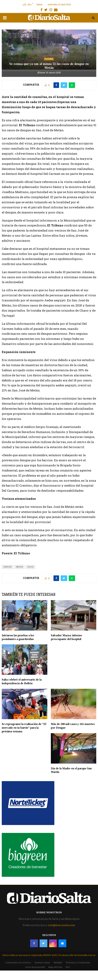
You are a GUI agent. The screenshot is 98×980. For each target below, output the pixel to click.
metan (19, 567)
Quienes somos (42, 962)
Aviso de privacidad (35, 967)
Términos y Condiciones (78, 962)
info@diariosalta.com (62, 925)
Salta (30, 567)
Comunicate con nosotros (18, 962)
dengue (8, 567)
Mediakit (58, 962)
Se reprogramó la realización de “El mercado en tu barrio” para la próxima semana (24, 728)
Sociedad (49, 59)
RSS (68, 967)
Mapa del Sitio (55, 967)
